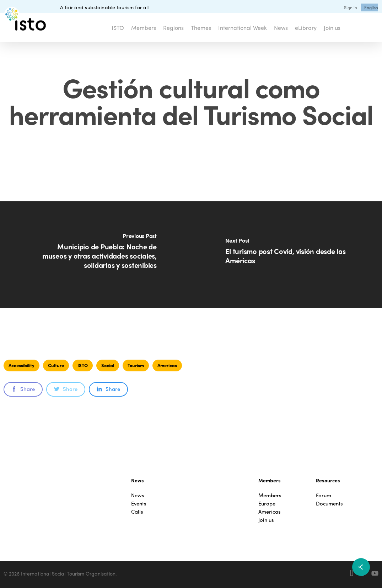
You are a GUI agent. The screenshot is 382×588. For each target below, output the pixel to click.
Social (108, 365)
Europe (267, 504)
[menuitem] (371, 7)
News (138, 495)
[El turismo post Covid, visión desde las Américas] (287, 255)
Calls (137, 512)
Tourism (136, 365)
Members (270, 495)
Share (23, 389)
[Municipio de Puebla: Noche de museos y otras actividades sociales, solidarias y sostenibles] (96, 255)
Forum (324, 495)
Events (139, 504)
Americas (167, 365)
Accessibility (21, 365)
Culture (56, 365)
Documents (329, 504)
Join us (266, 520)
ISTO (83, 365)
